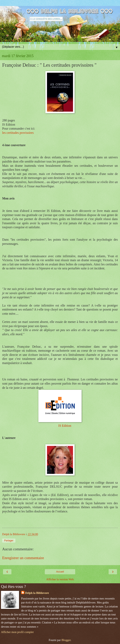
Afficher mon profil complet (17, 632)
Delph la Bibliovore (37, 593)
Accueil (60, 572)
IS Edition (65, 426)
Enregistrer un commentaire (23, 558)
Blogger (66, 640)
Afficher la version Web (60, 579)
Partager (9, 541)
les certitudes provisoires (18, 133)
